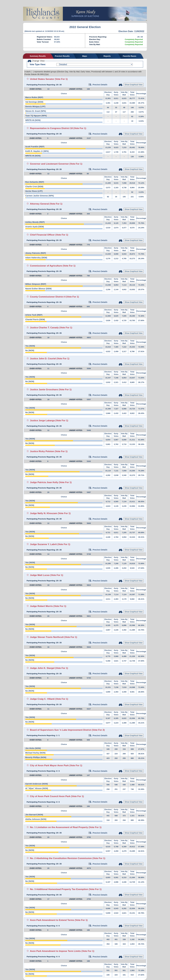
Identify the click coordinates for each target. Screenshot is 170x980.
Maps (85, 56)
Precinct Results (62, 56)
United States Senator (42, 79)
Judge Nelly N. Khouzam (44, 513)
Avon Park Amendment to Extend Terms (52, 920)
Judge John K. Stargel (42, 668)
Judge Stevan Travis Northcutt (47, 637)
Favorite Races (130, 56)
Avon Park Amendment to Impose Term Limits (55, 951)
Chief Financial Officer (42, 235)
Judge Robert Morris (41, 606)
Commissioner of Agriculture (46, 266)
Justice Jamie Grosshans (44, 389)
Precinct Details (98, 85)
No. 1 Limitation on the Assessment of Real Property (59, 827)
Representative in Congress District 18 (51, 128)
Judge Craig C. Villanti (42, 699)
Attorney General (39, 204)
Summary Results (38, 56)
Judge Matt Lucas (40, 575)
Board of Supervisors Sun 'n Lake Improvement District (61, 730)
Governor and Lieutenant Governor (49, 164)
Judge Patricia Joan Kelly (44, 482)
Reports (107, 56)
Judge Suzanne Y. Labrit (43, 544)
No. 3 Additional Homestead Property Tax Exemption (59, 889)
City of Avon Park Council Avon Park (50, 796)
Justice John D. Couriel (43, 358)
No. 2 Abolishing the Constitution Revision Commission (61, 858)
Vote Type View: (38, 64)
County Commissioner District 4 (48, 297)
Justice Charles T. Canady (44, 328)
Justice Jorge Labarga (42, 420)
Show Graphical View (134, 85)
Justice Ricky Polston (42, 451)
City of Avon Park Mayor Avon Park (49, 765)
